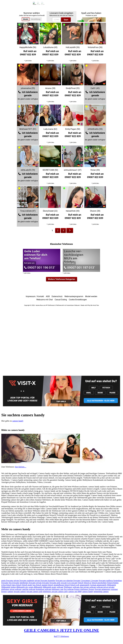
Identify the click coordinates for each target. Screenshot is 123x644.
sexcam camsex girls (34, 592)
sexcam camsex (20, 592)
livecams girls (55, 583)
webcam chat (78, 587)
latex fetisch (17, 585)
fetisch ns (87, 583)
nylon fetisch (6, 585)
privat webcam (16, 589)
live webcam (69, 589)
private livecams (43, 583)
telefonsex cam (57, 589)
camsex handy (18, 421)
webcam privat (102, 587)
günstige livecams (73, 581)
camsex (10, 592)
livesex (77, 589)
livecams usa (61, 581)
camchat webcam (29, 589)
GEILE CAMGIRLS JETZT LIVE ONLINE (62, 630)
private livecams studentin (24, 581)
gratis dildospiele (36, 587)
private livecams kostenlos (45, 581)
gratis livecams (7, 581)
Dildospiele (111, 585)
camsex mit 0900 (75, 592)
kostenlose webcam (44, 589)
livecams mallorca (106, 581)
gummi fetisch (47, 585)
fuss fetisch (37, 585)
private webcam (90, 587)
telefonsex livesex (87, 589)
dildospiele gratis (50, 587)
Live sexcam (72, 583)
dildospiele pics (22, 587)
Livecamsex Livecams (90, 581)
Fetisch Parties (113, 583)
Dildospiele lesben (9, 587)
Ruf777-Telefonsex (61, 636)
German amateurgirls (98, 585)
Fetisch (80, 583)
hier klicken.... (21, 467)
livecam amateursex (103, 589)
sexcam (64, 583)
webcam (60, 587)
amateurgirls (85, 585)
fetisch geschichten (99, 583)
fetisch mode (27, 585)
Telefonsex (68, 587)
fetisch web (75, 585)
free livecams (14, 583)
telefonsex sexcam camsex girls (55, 592)
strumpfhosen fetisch (62, 585)
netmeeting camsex (101, 592)
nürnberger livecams (28, 583)
